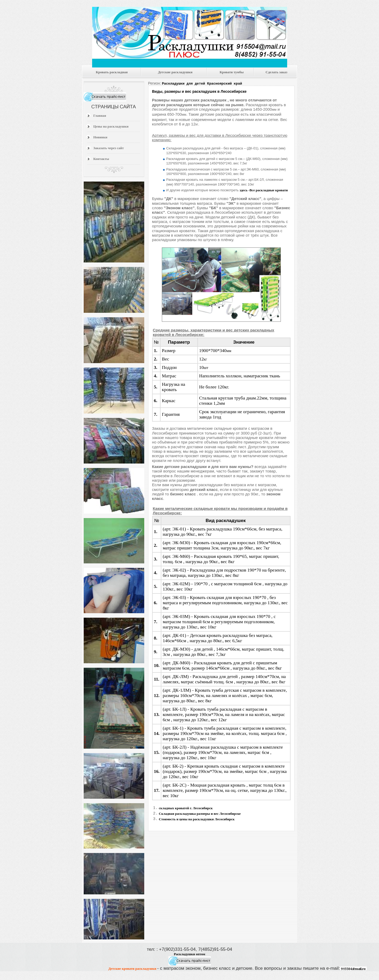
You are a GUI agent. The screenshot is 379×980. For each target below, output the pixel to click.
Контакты (101, 159)
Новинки (100, 137)
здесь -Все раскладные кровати (264, 190)
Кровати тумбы (231, 72)
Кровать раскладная (112, 72)
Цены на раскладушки (111, 126)
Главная (100, 116)
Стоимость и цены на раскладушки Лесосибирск (197, 820)
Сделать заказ (276, 72)
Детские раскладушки (175, 72)
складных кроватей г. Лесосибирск (186, 808)
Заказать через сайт (109, 148)
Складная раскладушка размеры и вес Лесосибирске (200, 814)
